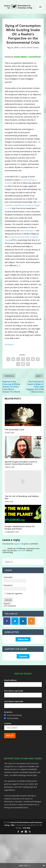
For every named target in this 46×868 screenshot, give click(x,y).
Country (8, 723)
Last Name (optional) (14, 701)
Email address (10, 680)
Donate (23, 656)
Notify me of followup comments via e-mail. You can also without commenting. (21, 550)
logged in (17, 544)
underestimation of (28, 231)
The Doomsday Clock (15, 430)
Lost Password (10, 606)
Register (7, 604)
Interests (8, 712)
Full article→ (10, 344)
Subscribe (23, 639)
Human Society (32, 47)
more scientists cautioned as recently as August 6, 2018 (23, 205)
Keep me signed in (14, 593)
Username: (8, 577)
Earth (23, 47)
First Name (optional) (14, 691)
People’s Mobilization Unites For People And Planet (20, 528)
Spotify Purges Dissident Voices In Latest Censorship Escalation (21, 463)
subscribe (22, 550)
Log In (8, 600)
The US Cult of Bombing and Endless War (22, 497)
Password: (8, 585)
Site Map (27, 828)
